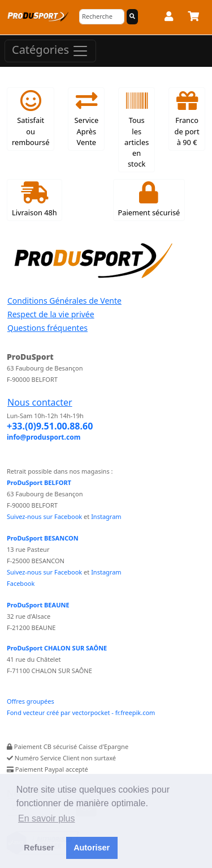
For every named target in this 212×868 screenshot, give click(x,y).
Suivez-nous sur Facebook (44, 516)
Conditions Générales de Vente (64, 301)
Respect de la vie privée (51, 314)
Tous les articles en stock (137, 129)
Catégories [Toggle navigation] (50, 51)
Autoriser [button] (92, 848)
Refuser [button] (39, 848)
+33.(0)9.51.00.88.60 (50, 426)
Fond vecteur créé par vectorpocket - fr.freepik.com (81, 712)
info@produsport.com (44, 437)
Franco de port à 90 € (187, 119)
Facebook (21, 583)
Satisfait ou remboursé (31, 119)
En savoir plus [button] (47, 818)
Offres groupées (31, 701)
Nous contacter (40, 402)
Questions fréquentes (47, 328)
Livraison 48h (34, 199)
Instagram (106, 516)
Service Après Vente (86, 119)
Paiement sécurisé (149, 199)
